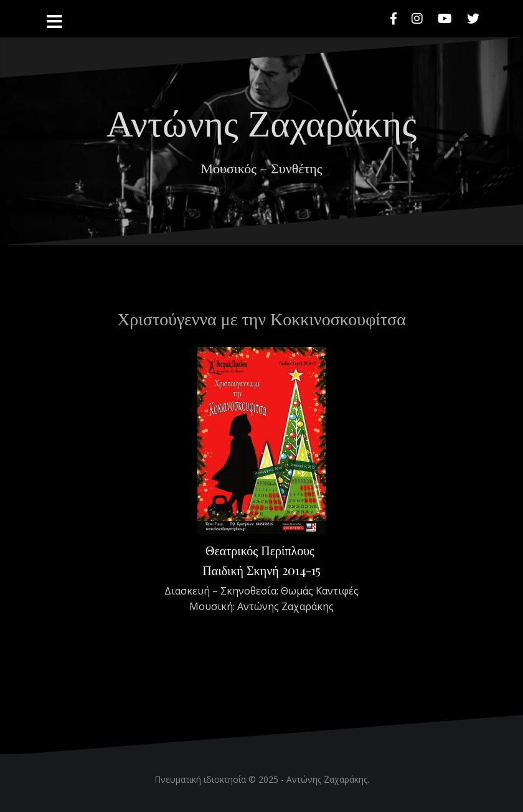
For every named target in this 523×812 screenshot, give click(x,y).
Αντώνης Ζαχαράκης (261, 121)
